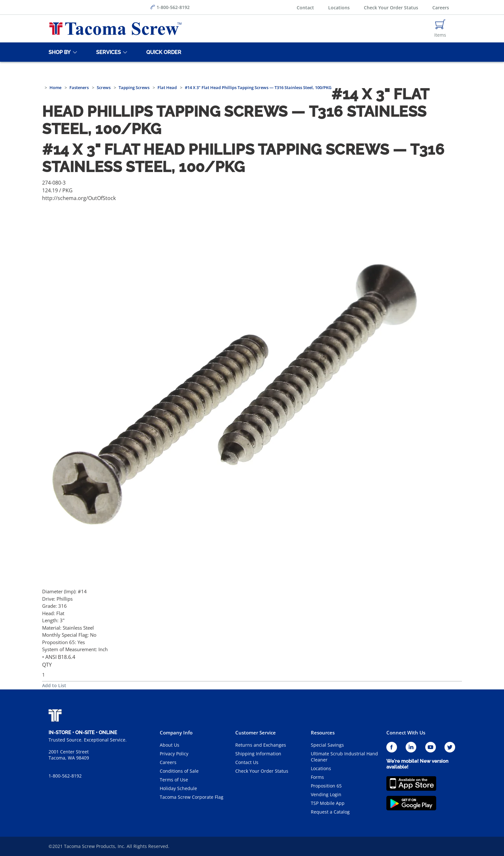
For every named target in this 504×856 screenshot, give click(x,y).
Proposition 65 (326, 786)
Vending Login (326, 794)
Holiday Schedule (178, 788)
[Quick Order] (163, 52)
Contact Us (247, 762)
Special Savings (327, 745)
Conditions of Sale (179, 771)
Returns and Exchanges (261, 745)
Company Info (176, 733)
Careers (441, 8)
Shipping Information (258, 754)
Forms (317, 777)
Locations (339, 8)
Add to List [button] (54, 685)
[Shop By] (59, 52)
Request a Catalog (330, 812)
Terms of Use (174, 780)
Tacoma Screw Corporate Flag (192, 797)
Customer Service (256, 733)
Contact (305, 8)
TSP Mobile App (328, 803)
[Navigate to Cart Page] (440, 29)
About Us (170, 745)
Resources (323, 733)
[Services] (107, 52)
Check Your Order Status (391, 8)
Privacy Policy (174, 754)
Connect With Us (406, 733)
